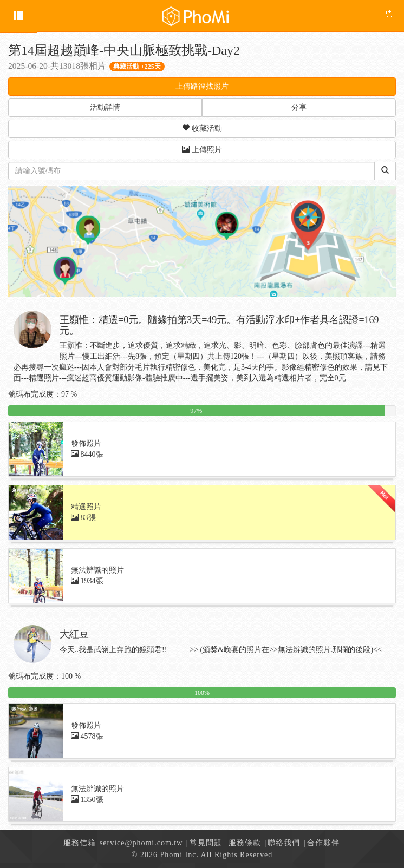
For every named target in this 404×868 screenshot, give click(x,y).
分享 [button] (299, 107)
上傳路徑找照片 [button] (202, 86)
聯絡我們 (284, 843)
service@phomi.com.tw (141, 843)
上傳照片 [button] (202, 149)
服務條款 (245, 843)
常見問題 (206, 843)
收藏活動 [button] (202, 128)
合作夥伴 (323, 843)
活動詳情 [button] (105, 107)
